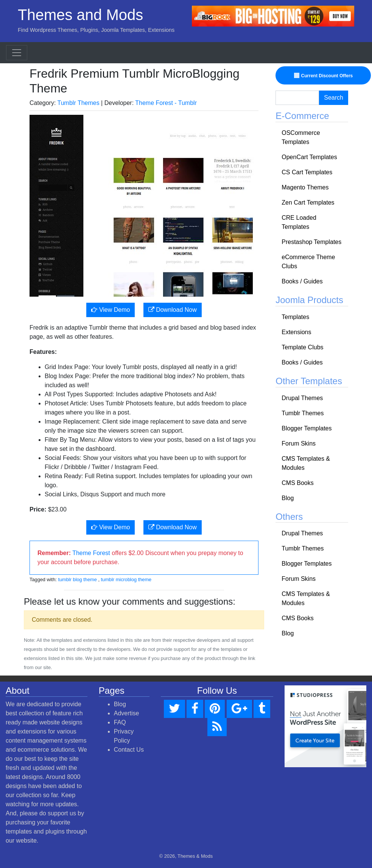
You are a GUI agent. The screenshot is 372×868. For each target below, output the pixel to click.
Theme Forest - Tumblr (166, 103)
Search (334, 98)
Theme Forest (91, 553)
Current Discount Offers (324, 76)
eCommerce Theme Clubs (308, 262)
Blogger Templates (307, 428)
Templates (295, 317)
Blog (288, 498)
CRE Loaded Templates (299, 222)
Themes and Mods (80, 15)
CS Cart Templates (307, 172)
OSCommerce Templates (301, 137)
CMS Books (297, 483)
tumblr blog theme (77, 579)
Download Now (173, 310)
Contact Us (129, 750)
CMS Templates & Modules (306, 463)
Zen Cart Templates (308, 203)
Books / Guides (302, 281)
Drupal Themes (302, 398)
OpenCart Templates (309, 157)
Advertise (127, 713)
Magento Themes (305, 187)
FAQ (120, 722)
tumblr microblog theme (126, 579)
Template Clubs (302, 347)
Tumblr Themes (79, 103)
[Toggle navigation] (17, 53)
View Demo (111, 310)
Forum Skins (299, 443)
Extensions (296, 332)
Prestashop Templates (311, 242)
